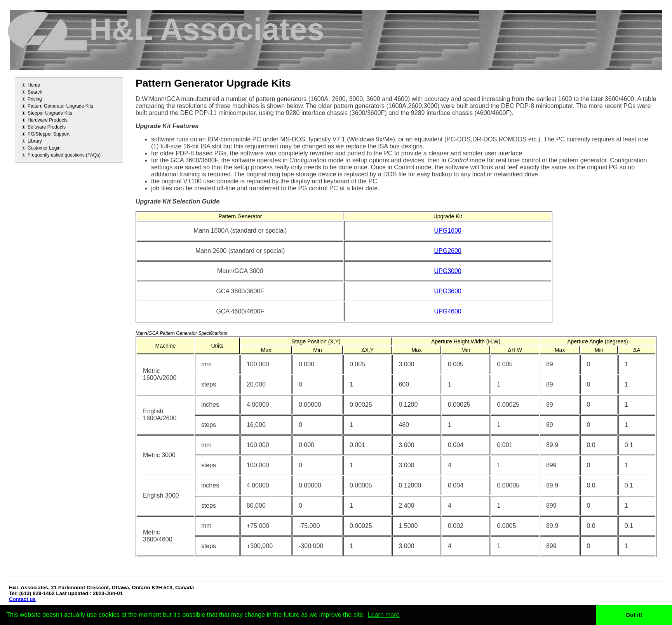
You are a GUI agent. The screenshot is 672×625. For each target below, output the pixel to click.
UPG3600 (447, 291)
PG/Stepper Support (49, 134)
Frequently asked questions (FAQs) (64, 155)
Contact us (22, 599)
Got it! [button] (634, 615)
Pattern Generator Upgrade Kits (60, 106)
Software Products (47, 127)
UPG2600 (447, 251)
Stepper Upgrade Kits (50, 113)
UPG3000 (447, 271)
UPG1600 (447, 231)
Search (35, 92)
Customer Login (44, 148)
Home (34, 85)
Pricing (35, 99)
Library (35, 141)
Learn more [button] (384, 615)
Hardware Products (48, 120)
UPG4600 (447, 311)
